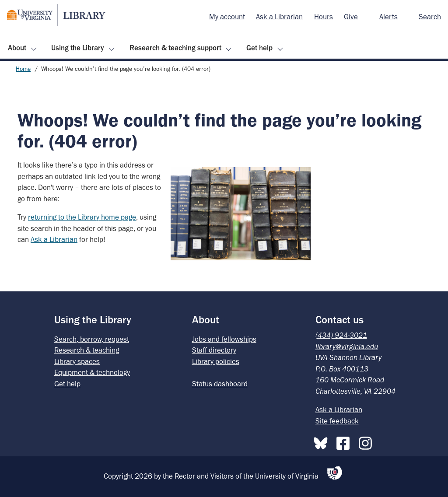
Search (430, 17)
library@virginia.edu (347, 346)
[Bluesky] (323, 441)
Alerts (388, 17)
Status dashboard (220, 384)
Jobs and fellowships (224, 339)
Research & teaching (87, 350)
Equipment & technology (92, 372)
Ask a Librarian (279, 17)
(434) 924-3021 (341, 335)
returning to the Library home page (82, 217)
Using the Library (78, 48)
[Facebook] (345, 441)
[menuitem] (227, 17)
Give (351, 17)
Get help (259, 48)
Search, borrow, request (92, 339)
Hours (324, 17)
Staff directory (214, 350)
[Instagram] (367, 441)
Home (23, 69)
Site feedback (337, 421)
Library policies (216, 361)
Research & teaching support (175, 48)
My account (227, 17)
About (17, 48)
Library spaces (77, 361)
